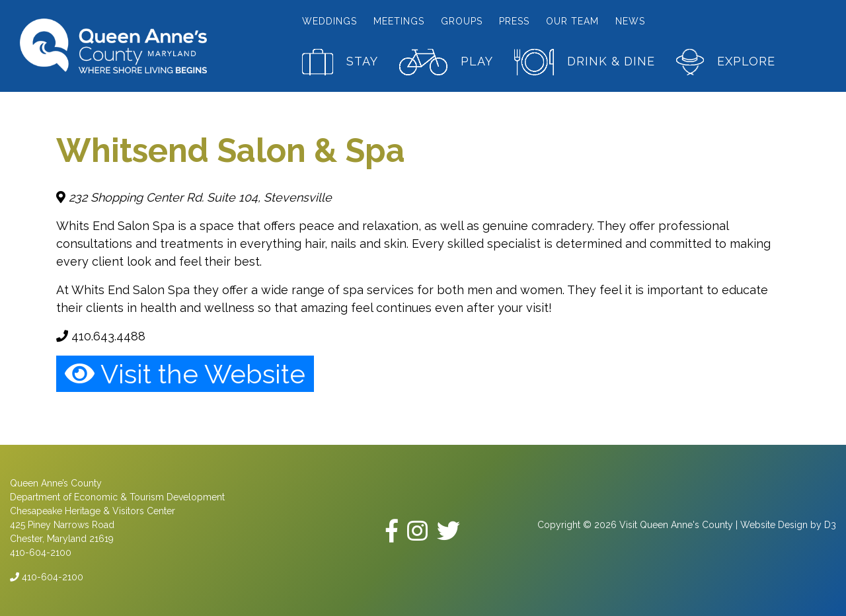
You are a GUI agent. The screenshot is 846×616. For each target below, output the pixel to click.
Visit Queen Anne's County (676, 525)
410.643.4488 (101, 336)
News (630, 21)
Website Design (774, 525)
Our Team (572, 21)
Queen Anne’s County (56, 483)
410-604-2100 (47, 577)
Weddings (329, 21)
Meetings (399, 21)
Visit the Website (185, 374)
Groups (462, 21)
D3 (830, 525)
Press (514, 21)
